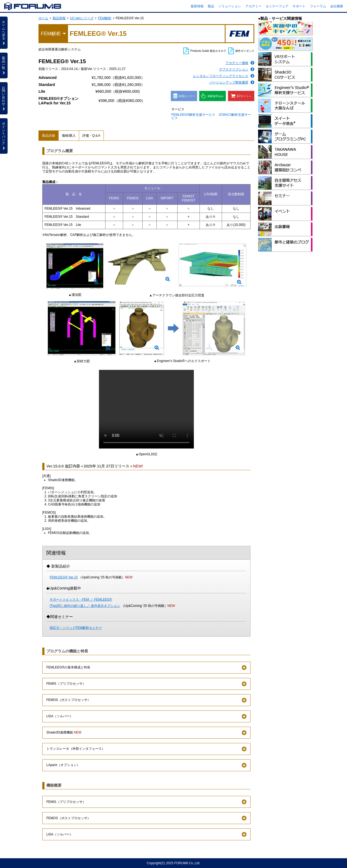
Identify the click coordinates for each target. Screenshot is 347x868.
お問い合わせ (4, 98)
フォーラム (318, 6)
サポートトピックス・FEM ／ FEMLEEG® (81, 600)
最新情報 (197, 6)
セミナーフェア (277, 6)
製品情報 (59, 18)
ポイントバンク (4, 136)
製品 (211, 6)
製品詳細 (49, 136)
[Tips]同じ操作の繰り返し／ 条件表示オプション (85, 606)
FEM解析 (105, 18)
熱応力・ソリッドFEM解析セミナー (76, 628)
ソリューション (230, 6)
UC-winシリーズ (82, 18)
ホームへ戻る (4, 33)
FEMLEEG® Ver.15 (64, 577)
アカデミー (253, 6)
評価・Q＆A (91, 136)
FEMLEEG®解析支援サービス (193, 115)
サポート (299, 6)
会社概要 (337, 6)
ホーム (43, 18)
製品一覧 (4, 65)
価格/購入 (69, 136)
